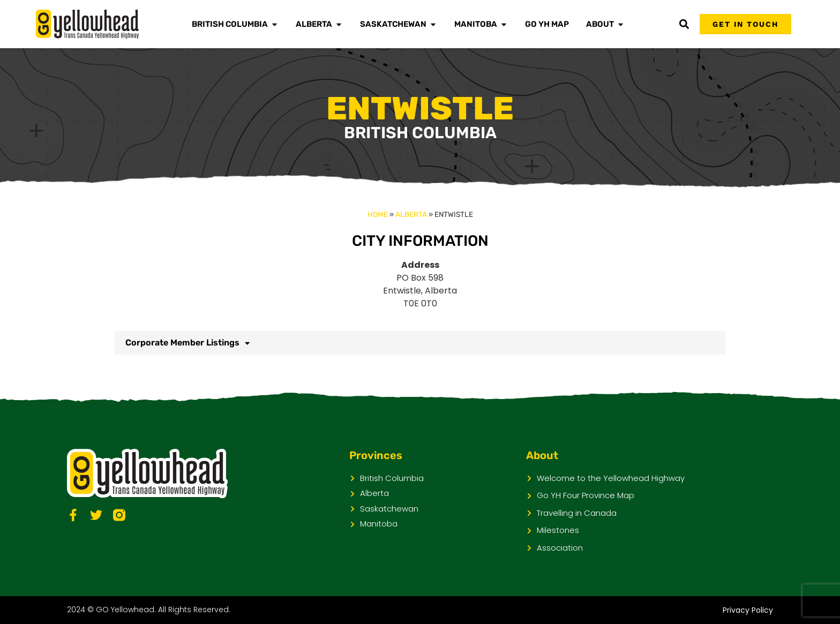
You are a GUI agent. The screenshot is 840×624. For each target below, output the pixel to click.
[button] (684, 24)
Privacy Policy (748, 610)
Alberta (411, 214)
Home (378, 214)
